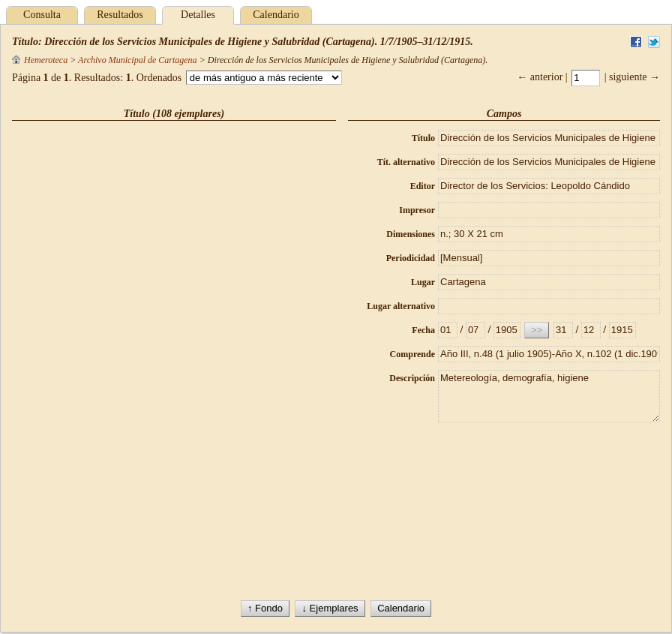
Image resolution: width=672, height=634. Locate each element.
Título (423, 138)
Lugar (423, 282)
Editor (423, 186)
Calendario (276, 15)
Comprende (412, 354)
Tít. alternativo (406, 162)
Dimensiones (411, 234)
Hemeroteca (40, 60)
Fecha (423, 330)
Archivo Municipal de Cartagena (138, 60)
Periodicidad (411, 258)
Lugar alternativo (401, 306)
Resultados (120, 15)
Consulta (42, 15)
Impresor (417, 210)
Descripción (412, 378)
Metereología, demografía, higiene (549, 396)
